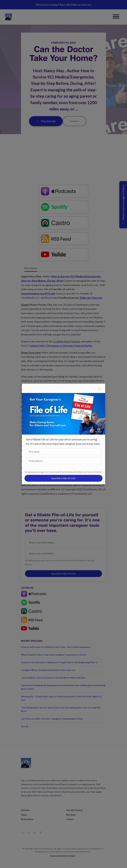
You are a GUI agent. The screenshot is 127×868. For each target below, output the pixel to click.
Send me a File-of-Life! (64, 478)
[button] (99, 388)
